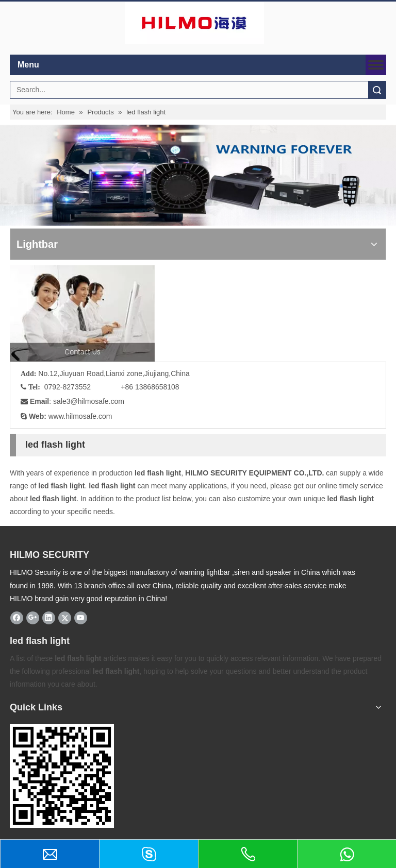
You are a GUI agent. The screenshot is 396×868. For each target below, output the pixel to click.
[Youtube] (81, 618)
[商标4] (194, 23)
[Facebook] (17, 618)
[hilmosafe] (62, 776)
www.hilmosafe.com (80, 416)
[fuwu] (82, 313)
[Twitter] (65, 618)
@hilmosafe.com (97, 401)
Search (377, 90)
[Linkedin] (49, 618)
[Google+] (33, 618)
